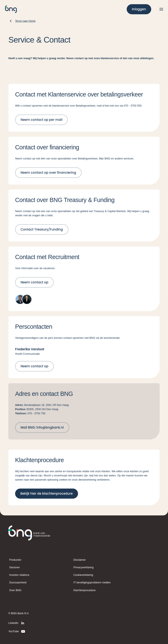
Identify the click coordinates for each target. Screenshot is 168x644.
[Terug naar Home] (22, 21)
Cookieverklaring (83, 575)
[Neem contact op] (34, 282)
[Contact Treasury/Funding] (42, 229)
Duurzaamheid (18, 583)
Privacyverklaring (83, 567)
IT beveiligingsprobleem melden (92, 583)
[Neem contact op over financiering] (48, 173)
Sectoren (14, 567)
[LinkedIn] (17, 623)
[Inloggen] (139, 9)
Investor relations (19, 575)
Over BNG (15, 590)
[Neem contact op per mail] (41, 120)
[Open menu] (161, 9)
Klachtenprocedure (85, 590)
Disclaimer (80, 560)
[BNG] (11, 9)
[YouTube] (17, 631)
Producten (15, 560)
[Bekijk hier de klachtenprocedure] (47, 494)
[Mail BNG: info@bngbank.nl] (42, 428)
